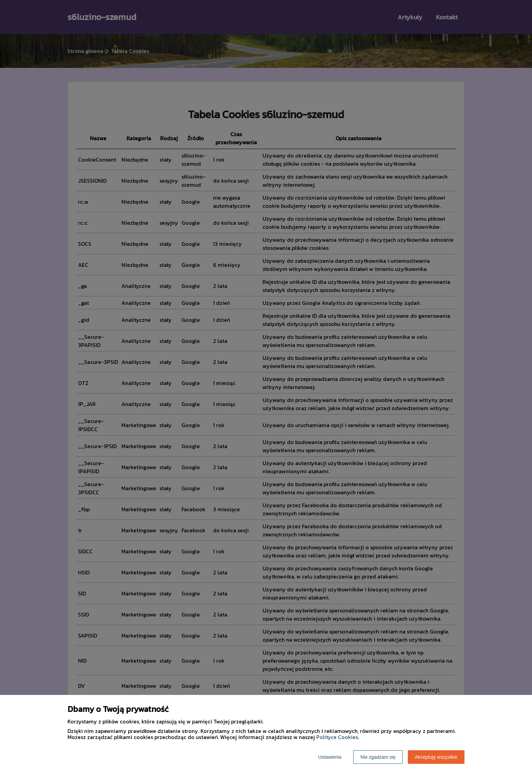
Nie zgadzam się (378, 757)
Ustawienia (330, 757)
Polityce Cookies (337, 737)
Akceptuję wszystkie (436, 757)
